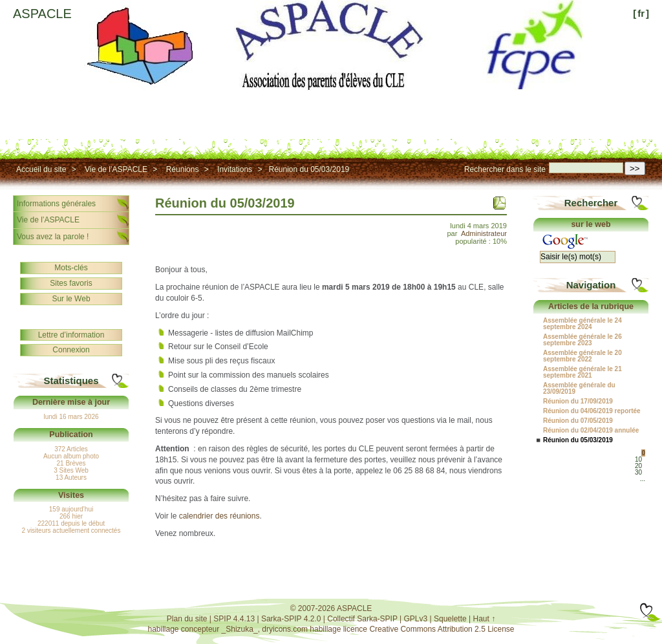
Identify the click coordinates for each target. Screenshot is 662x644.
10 (638, 459)
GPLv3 (416, 619)
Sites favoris (71, 283)
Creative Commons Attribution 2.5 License (442, 629)
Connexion (71, 350)
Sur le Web (71, 299)
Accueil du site (41, 169)
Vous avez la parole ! (53, 237)
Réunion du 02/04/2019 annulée (591, 431)
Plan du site (187, 619)
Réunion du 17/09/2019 (578, 402)
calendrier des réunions (219, 516)
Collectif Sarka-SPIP (362, 619)
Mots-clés (71, 268)
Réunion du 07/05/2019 (578, 421)
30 (638, 472)
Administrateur (484, 233)
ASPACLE (42, 14)
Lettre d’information (71, 335)
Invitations (235, 169)
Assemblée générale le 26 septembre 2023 (582, 340)
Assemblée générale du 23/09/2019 (579, 389)
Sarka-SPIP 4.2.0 (291, 619)
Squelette (450, 619)
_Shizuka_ (240, 629)
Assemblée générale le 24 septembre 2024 (582, 324)
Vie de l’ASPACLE (116, 169)
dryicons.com (285, 629)
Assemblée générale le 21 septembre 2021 (582, 372)
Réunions (183, 169)
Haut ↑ (485, 619)
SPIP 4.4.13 (234, 619)
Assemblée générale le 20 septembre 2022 (582, 356)
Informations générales (56, 204)
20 (638, 466)
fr (641, 13)
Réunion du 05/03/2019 (309, 169)
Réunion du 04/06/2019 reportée (592, 411)
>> (635, 168)
